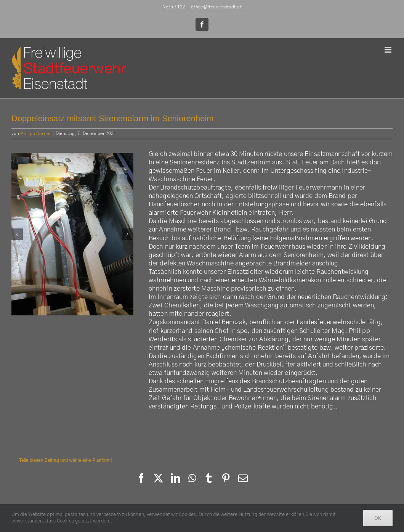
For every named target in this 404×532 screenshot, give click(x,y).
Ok (378, 518)
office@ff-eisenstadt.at (216, 7)
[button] (17, 234)
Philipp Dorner (35, 133)
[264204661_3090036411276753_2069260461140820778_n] (72, 234)
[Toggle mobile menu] (389, 50)
